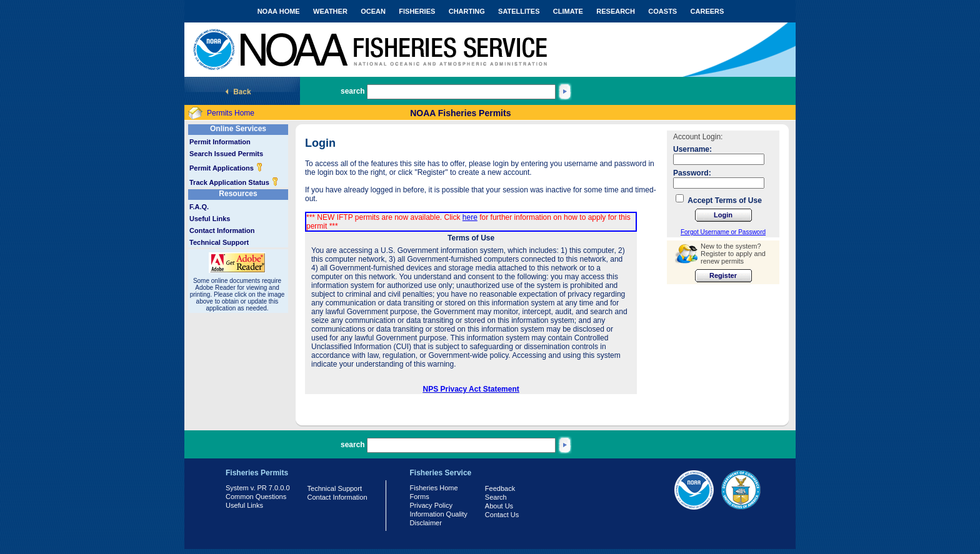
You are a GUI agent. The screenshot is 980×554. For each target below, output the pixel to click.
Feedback (500, 488)
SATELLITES (519, 11)
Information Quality (439, 514)
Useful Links (210, 219)
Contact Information (222, 230)
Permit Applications (226, 168)
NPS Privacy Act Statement (471, 389)
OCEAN (373, 11)
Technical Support (219, 242)
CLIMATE (568, 11)
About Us (499, 506)
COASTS (662, 11)
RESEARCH (616, 11)
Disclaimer (426, 523)
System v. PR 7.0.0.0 (258, 488)
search (353, 91)
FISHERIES (417, 11)
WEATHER (330, 11)
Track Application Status (234, 182)
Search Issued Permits (226, 154)
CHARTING (467, 11)
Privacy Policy (431, 505)
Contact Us (502, 515)
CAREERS (707, 11)
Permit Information (220, 142)
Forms (420, 497)
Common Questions (256, 497)
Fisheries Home (434, 488)
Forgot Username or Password (723, 232)
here (470, 217)
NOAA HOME (279, 11)
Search (496, 497)
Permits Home (231, 113)
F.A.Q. (199, 207)
